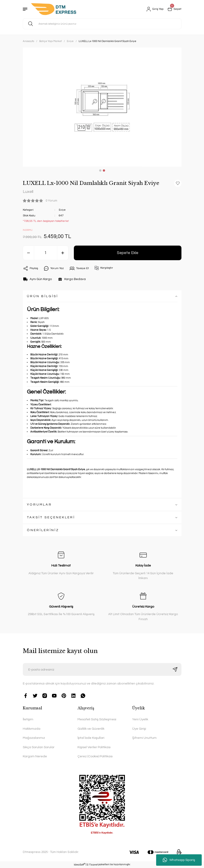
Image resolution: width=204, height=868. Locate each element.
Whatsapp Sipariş (179, 860)
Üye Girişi (139, 729)
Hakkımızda (32, 729)
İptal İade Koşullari (91, 738)
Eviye (62, 210)
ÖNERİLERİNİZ (43, 530)
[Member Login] (153, 9)
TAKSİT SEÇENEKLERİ (51, 518)
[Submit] (175, 670)
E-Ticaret (92, 865)
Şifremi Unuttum (144, 738)
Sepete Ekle (128, 253)
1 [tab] (100, 170)
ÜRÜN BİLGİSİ (43, 296)
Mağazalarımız (34, 738)
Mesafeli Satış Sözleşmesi (97, 720)
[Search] (102, 24)
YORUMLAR (39, 505)
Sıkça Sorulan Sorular (39, 747)
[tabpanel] (102, 107)
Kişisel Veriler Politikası (94, 747)
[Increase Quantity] (63, 253)
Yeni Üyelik (140, 720)
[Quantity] (46, 253)
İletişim (28, 720)
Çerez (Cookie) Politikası (95, 757)
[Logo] (54, 9)
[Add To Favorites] (178, 183)
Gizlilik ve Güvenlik (91, 729)
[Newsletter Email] (102, 670)
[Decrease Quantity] (28, 253)
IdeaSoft (80, 864)
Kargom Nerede (35, 757)
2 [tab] (104, 170)
